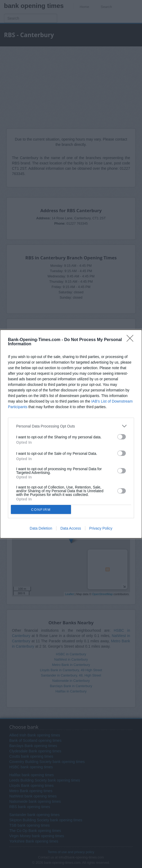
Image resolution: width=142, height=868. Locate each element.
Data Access (71, 528)
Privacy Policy (101, 528)
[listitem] (71, 426)
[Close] (132, 340)
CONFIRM (41, 510)
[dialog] (71, 434)
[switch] (122, 437)
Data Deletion (41, 528)
